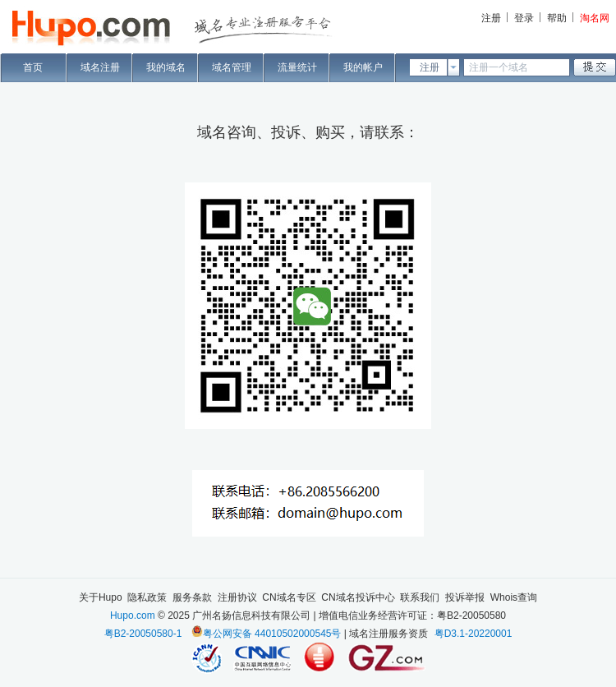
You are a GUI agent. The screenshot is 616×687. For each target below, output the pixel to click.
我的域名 (166, 67)
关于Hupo (101, 597)
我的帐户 (363, 67)
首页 (33, 67)
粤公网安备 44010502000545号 (272, 634)
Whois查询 (514, 597)
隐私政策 (147, 597)
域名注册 (100, 67)
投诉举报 (465, 597)
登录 (524, 18)
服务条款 (192, 597)
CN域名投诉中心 (358, 597)
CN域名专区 (289, 597)
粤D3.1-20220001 (473, 634)
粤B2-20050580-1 (143, 634)
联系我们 (420, 597)
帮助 (557, 18)
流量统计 (297, 67)
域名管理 (232, 67)
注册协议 (237, 597)
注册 (491, 18)
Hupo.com (133, 616)
